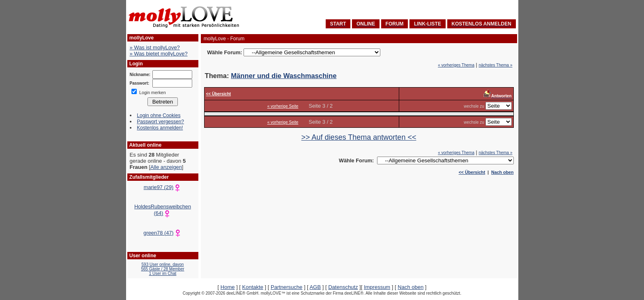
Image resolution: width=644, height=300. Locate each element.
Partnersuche (286, 287)
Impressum (377, 287)
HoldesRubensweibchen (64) (163, 210)
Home (228, 287)
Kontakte (253, 287)
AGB (315, 287)
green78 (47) (162, 233)
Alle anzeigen (166, 167)
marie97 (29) (163, 187)
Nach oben (502, 172)
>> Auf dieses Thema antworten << (359, 137)
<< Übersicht (472, 172)
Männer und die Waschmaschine (284, 76)
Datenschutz (343, 287)
